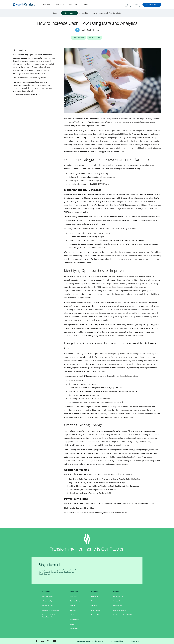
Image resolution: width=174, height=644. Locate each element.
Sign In (135, 5)
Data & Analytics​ (48, 596)
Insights (85, 13)
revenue (135, 165)
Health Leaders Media (85, 229)
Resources (73, 5)
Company (86, 5)
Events (94, 601)
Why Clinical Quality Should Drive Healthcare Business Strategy (97, 482)
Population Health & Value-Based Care (49, 616)
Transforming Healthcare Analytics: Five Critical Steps (92, 490)
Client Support (118, 606)
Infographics (74, 629)
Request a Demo (152, 5)
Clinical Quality (47, 601)
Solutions (47, 5)
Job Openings (96, 610)
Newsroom (95, 596)
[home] (27, 5)
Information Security (120, 610)
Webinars (73, 610)
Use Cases (60, 5)
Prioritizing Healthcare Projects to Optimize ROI (90, 493)
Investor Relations (97, 615)
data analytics (97, 220)
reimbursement (144, 138)
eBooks (73, 615)
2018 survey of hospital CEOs (113, 134)
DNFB (119, 198)
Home (55, 13)
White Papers (74, 619)
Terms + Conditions (117, 641)
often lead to (131, 280)
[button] (69, 13)
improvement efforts (129, 291)
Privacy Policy (134, 641)
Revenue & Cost (47, 606)
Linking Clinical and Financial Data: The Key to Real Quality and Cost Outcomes (104, 486)
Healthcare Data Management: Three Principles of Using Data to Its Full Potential (104, 479)
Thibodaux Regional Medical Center (91, 407)
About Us (94, 606)
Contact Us (117, 601)
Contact (116, 592)
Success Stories (75, 601)
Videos (72, 624)
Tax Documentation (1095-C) (123, 615)
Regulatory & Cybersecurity (51, 610)
